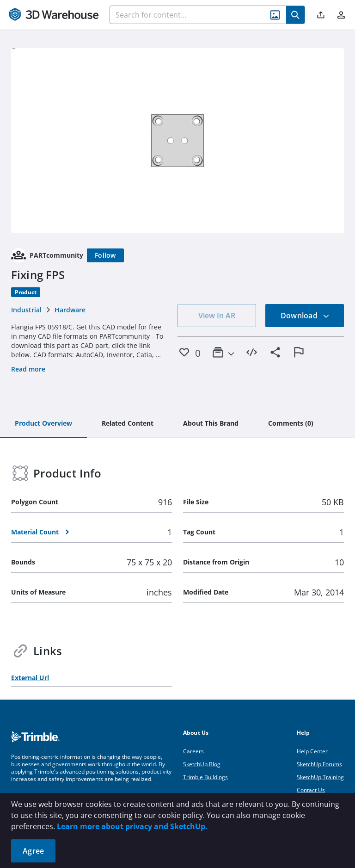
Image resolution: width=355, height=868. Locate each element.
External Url (30, 678)
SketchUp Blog (202, 764)
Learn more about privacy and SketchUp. (132, 826)
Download (305, 316)
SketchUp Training (320, 777)
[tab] (43, 424)
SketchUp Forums (319, 764)
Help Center (312, 751)
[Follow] (105, 255)
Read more (28, 369)
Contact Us (311, 790)
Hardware (70, 310)
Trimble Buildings (205, 777)
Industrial (26, 310)
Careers (193, 751)
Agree (33, 851)
